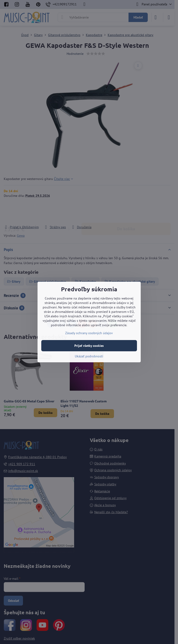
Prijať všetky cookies (89, 346)
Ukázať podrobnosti (89, 356)
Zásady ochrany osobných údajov (89, 333)
